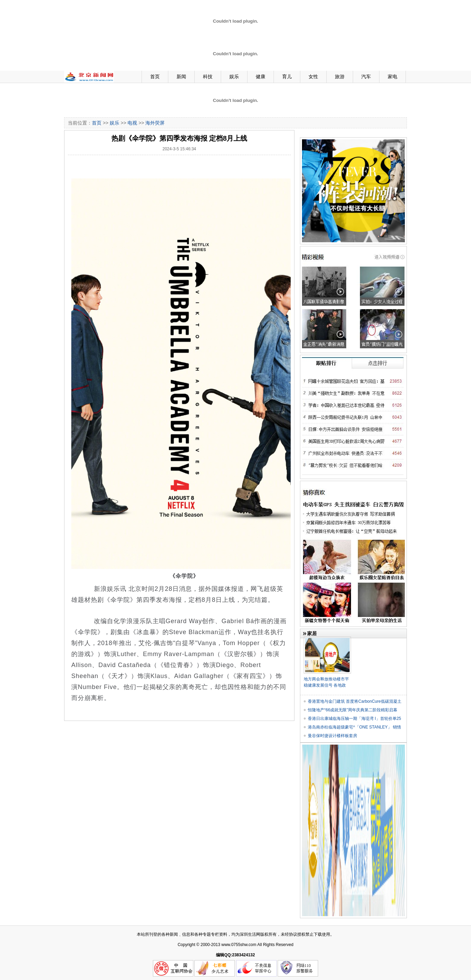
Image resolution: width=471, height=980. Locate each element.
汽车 (366, 77)
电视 (132, 123)
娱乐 (234, 77)
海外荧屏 (155, 123)
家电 (392, 77)
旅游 (340, 77)
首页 (155, 77)
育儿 (287, 77)
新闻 (181, 77)
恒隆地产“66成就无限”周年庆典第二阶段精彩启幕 (353, 710)
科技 (208, 77)
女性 (313, 77)
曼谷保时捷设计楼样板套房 (333, 736)
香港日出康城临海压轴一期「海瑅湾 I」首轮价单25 (354, 719)
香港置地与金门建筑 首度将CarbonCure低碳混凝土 (355, 701)
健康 (261, 77)
